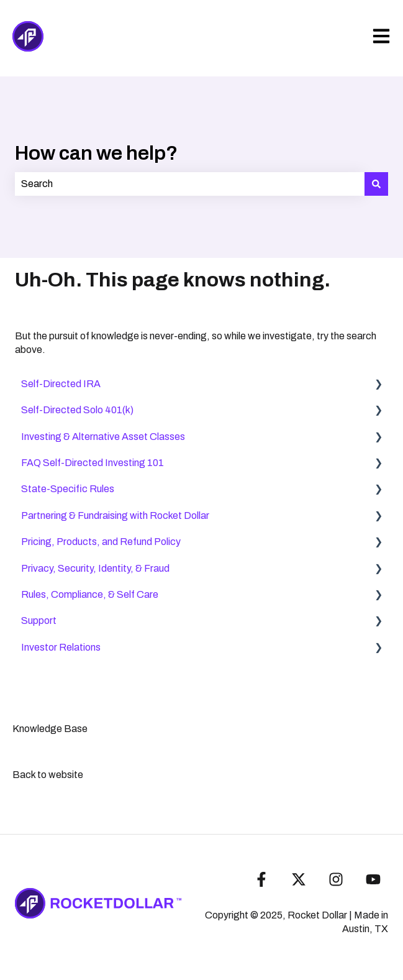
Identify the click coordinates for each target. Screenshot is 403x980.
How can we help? (96, 153)
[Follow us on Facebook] (261, 879)
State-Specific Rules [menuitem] (68, 489)
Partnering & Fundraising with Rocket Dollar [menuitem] (115, 515)
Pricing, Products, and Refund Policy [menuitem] (101, 542)
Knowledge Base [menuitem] (50, 729)
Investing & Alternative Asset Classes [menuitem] (103, 437)
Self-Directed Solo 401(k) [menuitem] (77, 410)
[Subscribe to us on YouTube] (373, 879)
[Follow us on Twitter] (299, 879)
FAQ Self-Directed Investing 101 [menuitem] (93, 463)
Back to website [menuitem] (48, 775)
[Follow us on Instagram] (336, 879)
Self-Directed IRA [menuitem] (61, 384)
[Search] (376, 184)
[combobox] (190, 184)
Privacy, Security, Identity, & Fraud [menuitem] (95, 568)
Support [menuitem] (39, 621)
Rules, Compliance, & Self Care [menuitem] (90, 594)
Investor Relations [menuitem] (61, 647)
